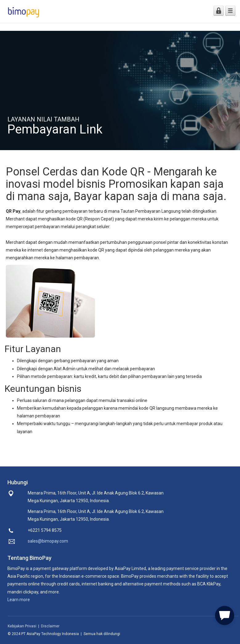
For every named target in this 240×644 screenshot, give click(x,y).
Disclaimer (50, 626)
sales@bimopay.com (48, 541)
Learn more (19, 600)
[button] (225, 615)
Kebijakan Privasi (22, 626)
